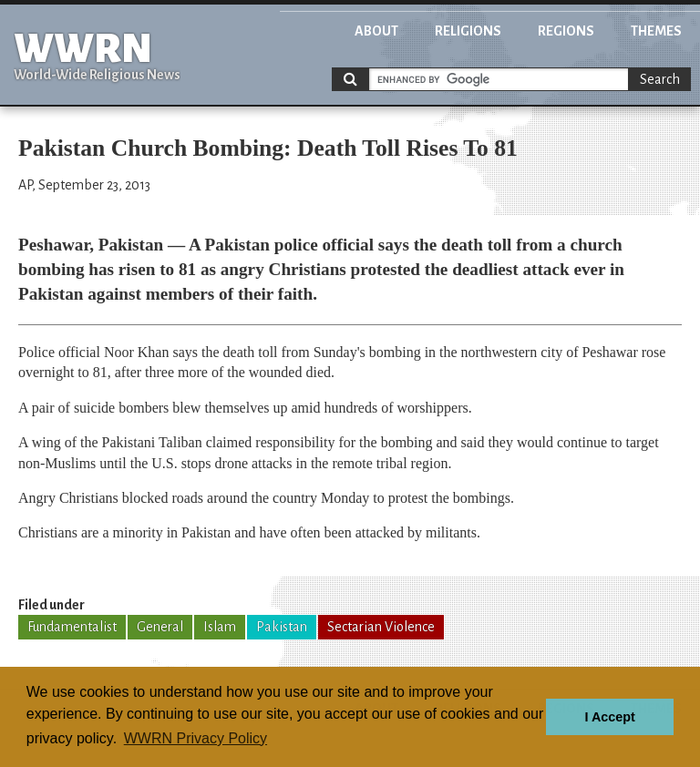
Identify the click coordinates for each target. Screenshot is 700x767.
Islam (220, 627)
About (376, 31)
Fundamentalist (72, 627)
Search (660, 79)
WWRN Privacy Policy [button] (196, 738)
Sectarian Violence (381, 627)
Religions (468, 31)
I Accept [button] (609, 717)
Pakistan (282, 627)
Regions (566, 31)
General (160, 627)
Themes (656, 31)
